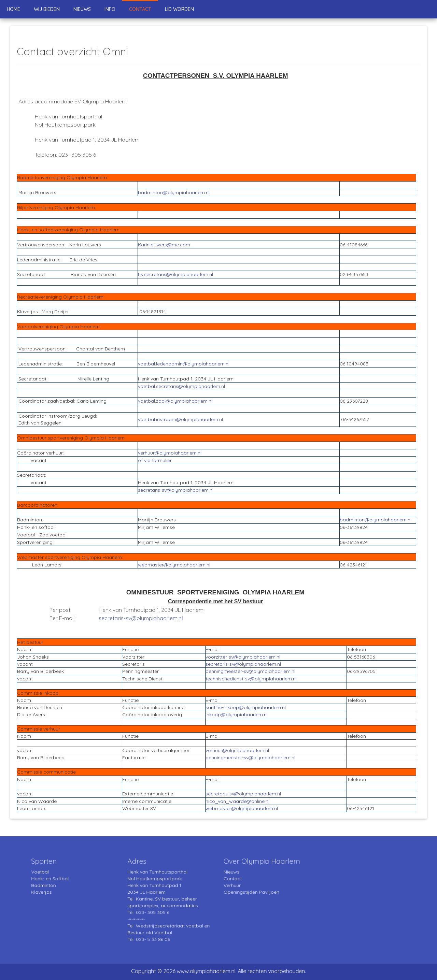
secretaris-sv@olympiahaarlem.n (140, 618)
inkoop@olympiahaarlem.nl (237, 715)
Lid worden (179, 9)
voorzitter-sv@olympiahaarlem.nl (243, 657)
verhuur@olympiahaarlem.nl (170, 453)
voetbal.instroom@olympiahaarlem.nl (180, 419)
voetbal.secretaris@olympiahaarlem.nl (181, 386)
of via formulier (155, 460)
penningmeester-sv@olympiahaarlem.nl (250, 671)
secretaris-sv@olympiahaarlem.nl (176, 490)
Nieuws (82, 9)
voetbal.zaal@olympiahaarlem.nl (175, 401)
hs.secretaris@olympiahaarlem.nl (175, 274)
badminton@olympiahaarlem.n (375, 520)
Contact (140, 9)
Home (13, 9)
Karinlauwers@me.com (164, 245)
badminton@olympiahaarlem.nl (174, 192)
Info (110, 9)
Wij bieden (47, 9)
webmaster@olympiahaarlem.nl (174, 565)
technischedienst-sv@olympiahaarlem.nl (251, 679)
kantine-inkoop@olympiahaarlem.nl (246, 707)
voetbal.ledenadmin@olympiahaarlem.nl (184, 364)
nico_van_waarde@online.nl (237, 801)
